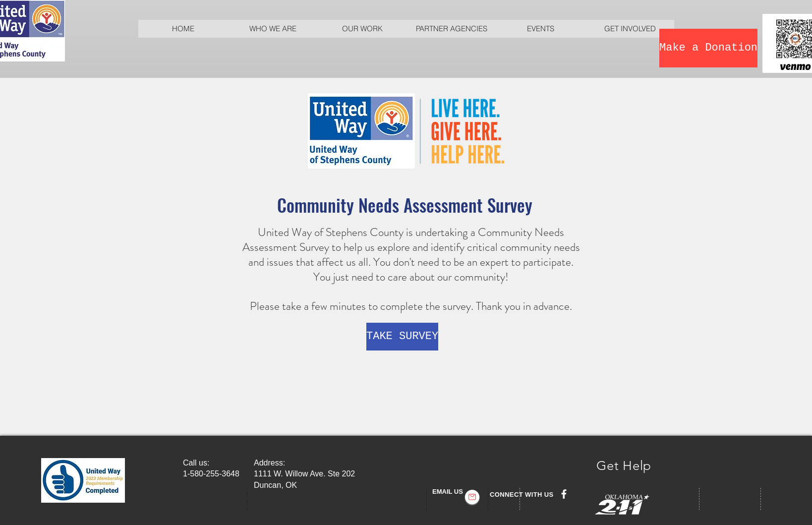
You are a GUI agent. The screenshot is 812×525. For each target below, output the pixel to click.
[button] (273, 29)
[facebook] (564, 494)
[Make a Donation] (708, 48)
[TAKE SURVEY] (402, 337)
